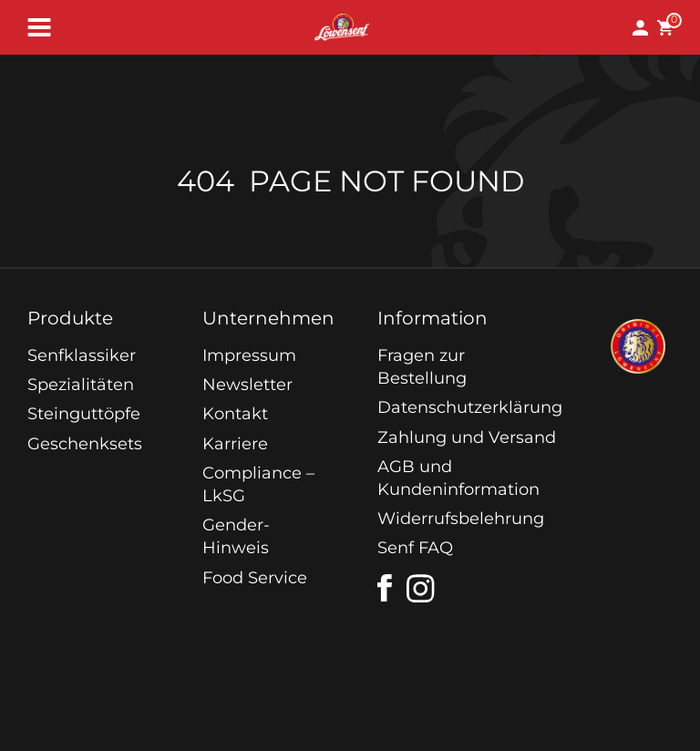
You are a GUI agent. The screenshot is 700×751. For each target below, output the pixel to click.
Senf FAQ (415, 548)
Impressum (249, 355)
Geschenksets (85, 444)
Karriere (235, 444)
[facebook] (385, 588)
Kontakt (235, 414)
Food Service (255, 578)
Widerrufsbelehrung (461, 519)
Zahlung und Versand (467, 437)
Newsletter (247, 385)
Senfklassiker (82, 355)
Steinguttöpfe (84, 414)
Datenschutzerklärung (470, 407)
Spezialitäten (81, 385)
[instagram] (421, 589)
